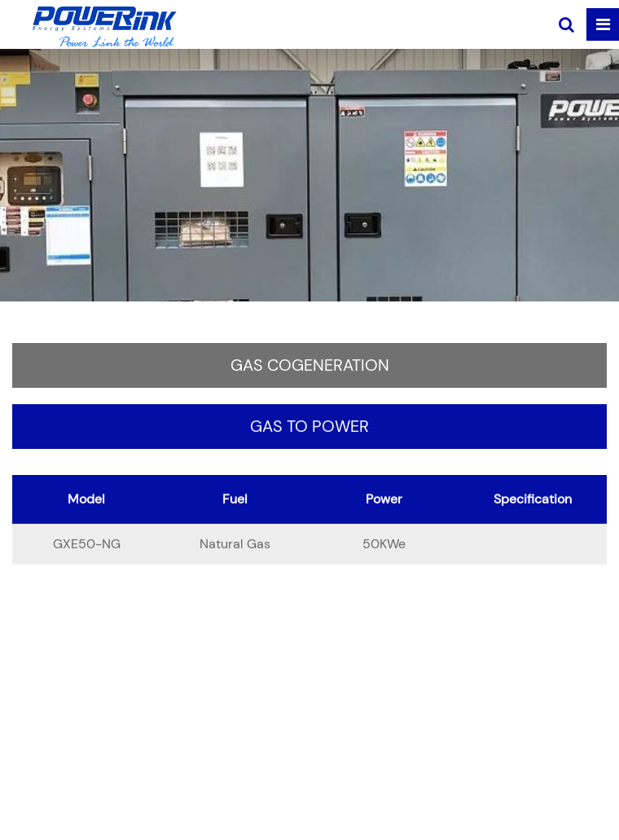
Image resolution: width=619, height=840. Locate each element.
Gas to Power (309, 428)
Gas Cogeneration (310, 367)
